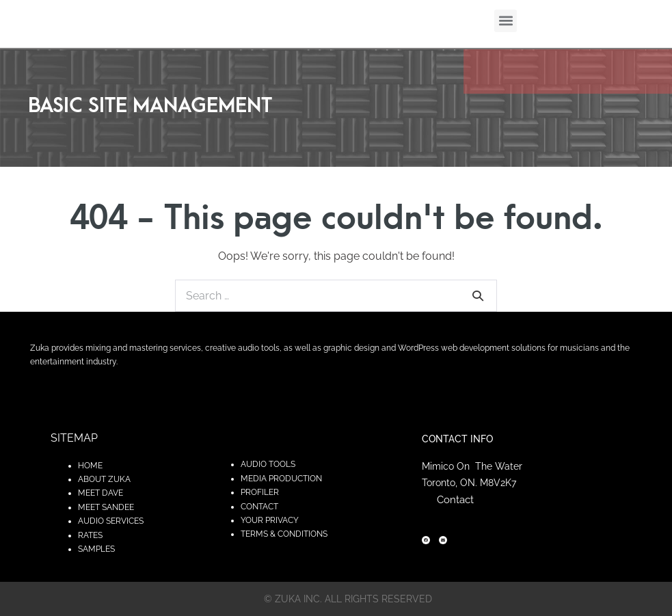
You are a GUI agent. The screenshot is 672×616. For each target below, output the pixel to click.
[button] (506, 21)
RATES (90, 535)
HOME (90, 466)
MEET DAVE (100, 493)
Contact (455, 500)
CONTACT (259, 507)
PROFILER (260, 492)
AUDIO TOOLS (268, 464)
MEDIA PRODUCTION (281, 479)
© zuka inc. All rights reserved (348, 599)
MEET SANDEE (106, 507)
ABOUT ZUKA (104, 479)
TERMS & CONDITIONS (284, 534)
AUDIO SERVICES (111, 521)
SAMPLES (96, 549)
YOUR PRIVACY (270, 520)
